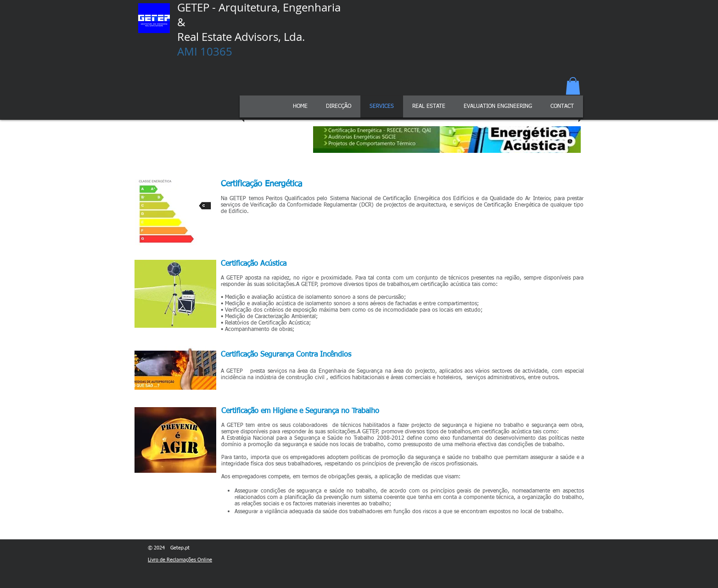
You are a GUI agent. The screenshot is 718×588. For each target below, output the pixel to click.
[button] (573, 86)
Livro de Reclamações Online (180, 560)
